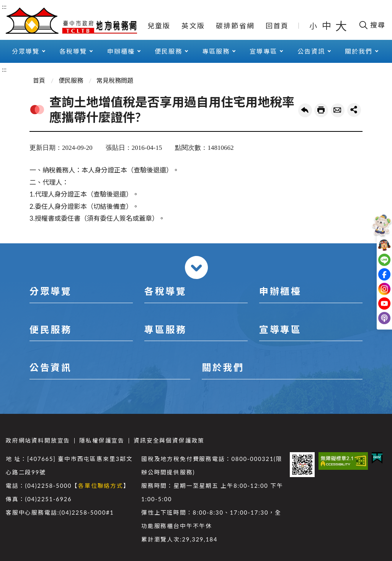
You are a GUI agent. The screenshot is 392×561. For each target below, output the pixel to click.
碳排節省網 (235, 26)
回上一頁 (305, 110)
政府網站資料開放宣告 (38, 440)
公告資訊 (311, 51)
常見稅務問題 (115, 80)
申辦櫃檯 (121, 51)
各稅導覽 (73, 51)
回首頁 (277, 26)
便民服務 (168, 51)
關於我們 (359, 51)
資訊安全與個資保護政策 (169, 440)
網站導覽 (121, 26)
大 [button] (341, 26)
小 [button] (314, 26)
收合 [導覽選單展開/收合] (196, 267)
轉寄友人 (338, 110)
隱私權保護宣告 (102, 440)
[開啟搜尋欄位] (372, 25)
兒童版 (159, 26)
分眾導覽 (26, 51)
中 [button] (327, 25)
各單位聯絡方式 (101, 486)
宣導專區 (263, 51)
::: (4, 6)
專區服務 (216, 51)
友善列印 (321, 110)
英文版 (193, 26)
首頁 (39, 80)
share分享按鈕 (354, 110)
